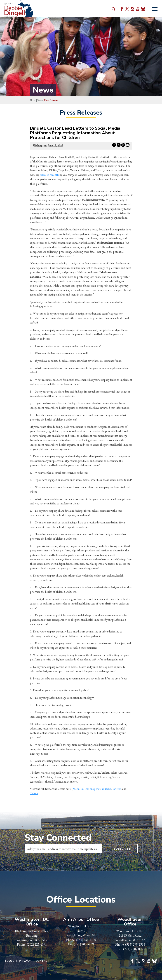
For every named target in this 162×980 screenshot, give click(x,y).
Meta (76, 789)
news (40, 100)
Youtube (106, 789)
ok (87, 789)
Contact (43, 961)
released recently (49, 175)
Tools (9, 961)
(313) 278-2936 (135, 944)
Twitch (34, 793)
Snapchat (95, 789)
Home (33, 100)
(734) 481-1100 (86, 940)
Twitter (117, 789)
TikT (83, 789)
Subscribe (122, 849)
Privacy (25, 961)
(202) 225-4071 (37, 944)
